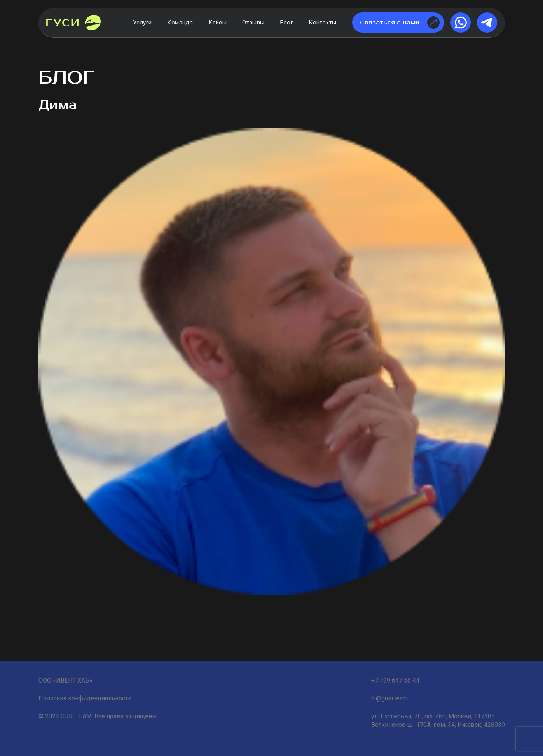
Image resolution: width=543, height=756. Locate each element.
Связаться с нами (400, 23)
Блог (287, 23)
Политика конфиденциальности (85, 698)
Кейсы (217, 23)
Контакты (322, 23)
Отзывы (253, 23)
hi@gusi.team (389, 698)
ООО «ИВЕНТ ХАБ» (65, 680)
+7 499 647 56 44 (395, 680)
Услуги (142, 23)
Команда (180, 23)
